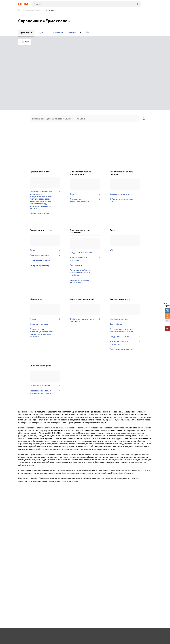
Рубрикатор (23, 634)
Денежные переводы (45, 189)
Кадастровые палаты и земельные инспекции (45, 325)
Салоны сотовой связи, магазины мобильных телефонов (85, 206)
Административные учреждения (125, 276)
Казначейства (125, 258)
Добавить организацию (140, 634)
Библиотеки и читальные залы (125, 134)
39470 (167, 317)
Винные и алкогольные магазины (85, 192)
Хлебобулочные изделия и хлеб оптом (85, 254)
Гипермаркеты (85, 199)
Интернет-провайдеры (45, 199)
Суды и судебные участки (125, 283)
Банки (45, 184)
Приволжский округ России (30, 10)
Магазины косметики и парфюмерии (85, 215)
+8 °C (81, 33)
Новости (40, 634)
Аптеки (45, 253)
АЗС (125, 184)
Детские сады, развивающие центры (85, 134)
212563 (167, 312)
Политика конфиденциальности (54, 642)
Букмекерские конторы (125, 128)
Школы (85, 128)
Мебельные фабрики (45, 147)
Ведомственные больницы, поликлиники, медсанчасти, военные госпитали (45, 266)
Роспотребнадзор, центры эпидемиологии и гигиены (125, 264)
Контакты (78, 634)
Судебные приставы (125, 253)
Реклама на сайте (58, 634)
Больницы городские (45, 258)
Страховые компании (45, 194)
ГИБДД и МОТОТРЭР (125, 270)
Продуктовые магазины (85, 186)
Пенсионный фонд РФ (45, 319)
